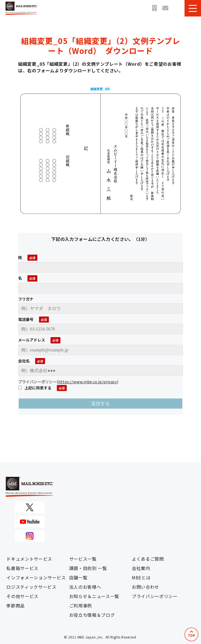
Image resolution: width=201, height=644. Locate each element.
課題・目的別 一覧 (88, 568)
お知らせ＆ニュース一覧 (94, 596)
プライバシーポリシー (155, 596)
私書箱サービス (22, 568)
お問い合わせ (165, 8)
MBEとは (141, 577)
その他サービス (22, 596)
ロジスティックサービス (31, 587)
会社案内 (141, 568)
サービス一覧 (83, 559)
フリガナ (26, 299)
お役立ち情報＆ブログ (92, 615)
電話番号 (26, 319)
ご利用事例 (81, 606)
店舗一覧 (154, 8)
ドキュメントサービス (29, 559)
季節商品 (16, 606)
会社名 (24, 361)
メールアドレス (32, 340)
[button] (193, 8)
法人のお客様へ (85, 587)
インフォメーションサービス (36, 577)
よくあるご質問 (148, 559)
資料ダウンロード (176, 8)
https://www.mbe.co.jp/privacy (88, 382)
